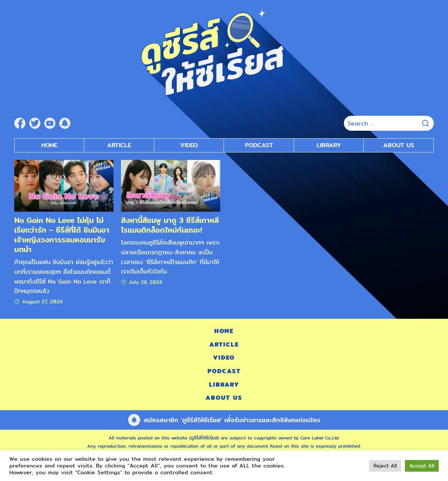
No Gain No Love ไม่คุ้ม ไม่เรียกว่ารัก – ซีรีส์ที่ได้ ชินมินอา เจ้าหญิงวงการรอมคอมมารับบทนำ (62, 235)
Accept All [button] (422, 466)
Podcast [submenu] (259, 145)
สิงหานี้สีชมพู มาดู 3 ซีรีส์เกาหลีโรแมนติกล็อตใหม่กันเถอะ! (170, 225)
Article (119, 145)
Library (329, 145)
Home (49, 145)
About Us (399, 145)
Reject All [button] (385, 466)
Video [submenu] (189, 145)
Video (224, 358)
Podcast (224, 371)
